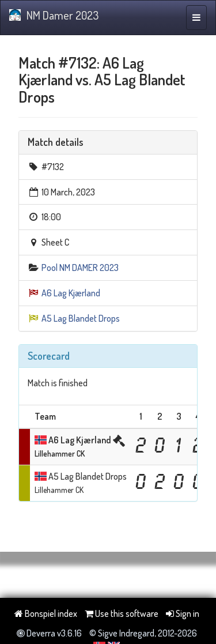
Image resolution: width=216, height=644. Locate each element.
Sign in (183, 613)
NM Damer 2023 (54, 15)
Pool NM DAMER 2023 (80, 268)
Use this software (122, 613)
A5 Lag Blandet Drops (81, 318)
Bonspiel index (46, 613)
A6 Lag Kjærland (71, 293)
